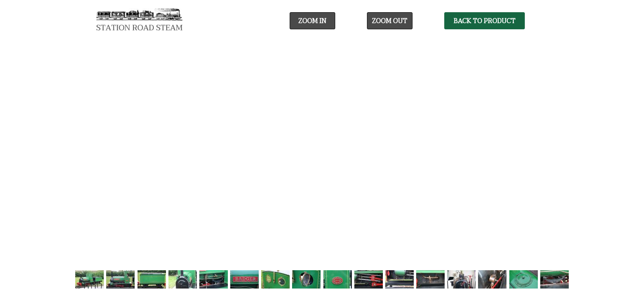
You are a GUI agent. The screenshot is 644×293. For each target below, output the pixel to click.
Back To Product (485, 21)
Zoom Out (390, 21)
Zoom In (312, 21)
